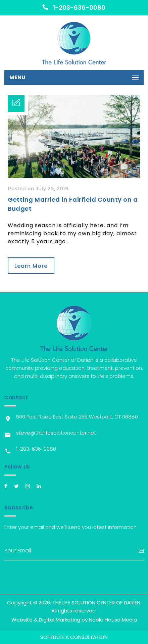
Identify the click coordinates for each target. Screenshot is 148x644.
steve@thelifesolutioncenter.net (56, 433)
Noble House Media (113, 620)
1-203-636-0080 (74, 8)
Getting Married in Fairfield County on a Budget (73, 204)
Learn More (31, 266)
